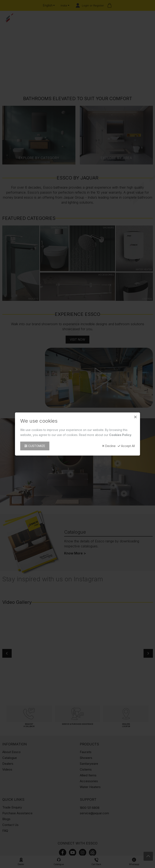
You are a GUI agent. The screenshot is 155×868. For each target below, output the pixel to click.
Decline (109, 446)
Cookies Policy (120, 435)
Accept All (126, 446)
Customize (35, 446)
